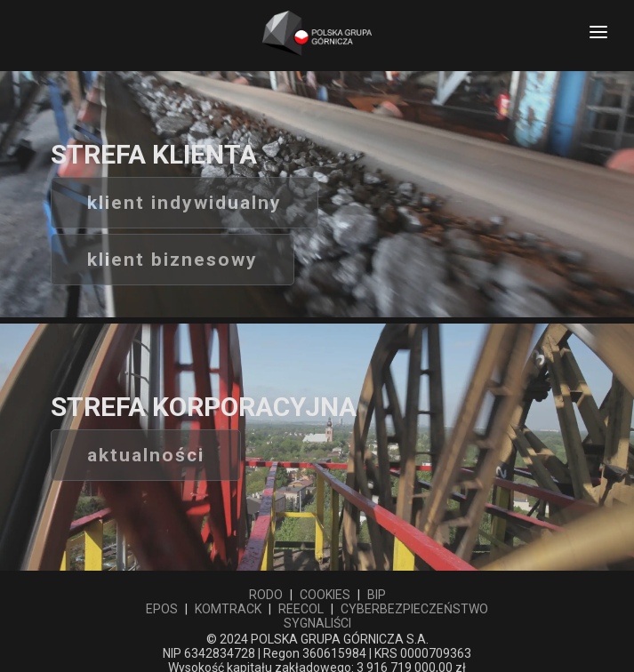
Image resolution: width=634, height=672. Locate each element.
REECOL (301, 609)
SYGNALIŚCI (317, 623)
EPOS (162, 609)
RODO (266, 595)
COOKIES (325, 595)
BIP (377, 595)
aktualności (146, 455)
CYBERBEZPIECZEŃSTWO (414, 609)
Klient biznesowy (173, 260)
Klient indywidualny (185, 203)
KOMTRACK (228, 609)
